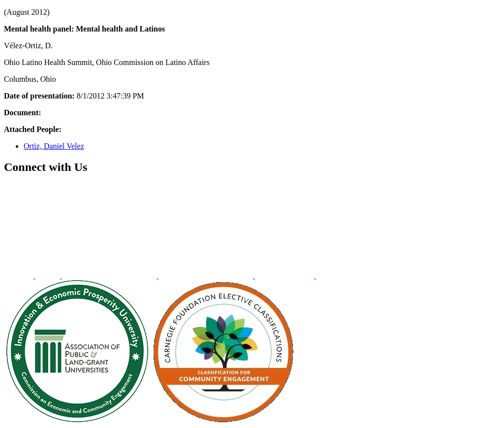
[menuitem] (20, 276)
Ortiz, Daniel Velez (54, 146)
